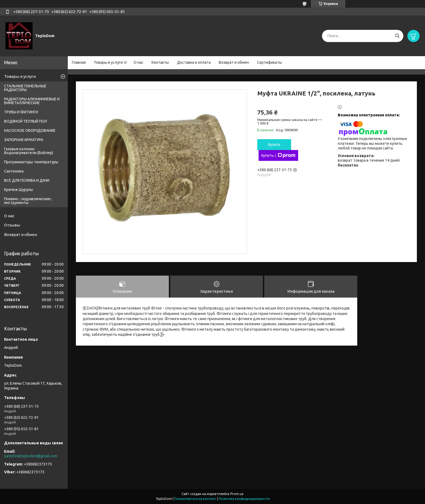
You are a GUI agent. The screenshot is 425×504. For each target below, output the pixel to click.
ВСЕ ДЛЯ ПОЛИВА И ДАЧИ (27, 180)
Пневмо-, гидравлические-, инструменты (28, 201)
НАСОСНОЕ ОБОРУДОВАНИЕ (30, 130)
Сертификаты (269, 62)
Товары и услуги (108, 62)
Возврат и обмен (234, 62)
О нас (139, 62)
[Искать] (397, 36)
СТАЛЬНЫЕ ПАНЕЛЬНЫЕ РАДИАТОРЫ (25, 88)
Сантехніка (14, 171)
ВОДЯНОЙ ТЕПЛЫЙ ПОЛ (25, 121)
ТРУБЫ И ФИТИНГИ (21, 112)
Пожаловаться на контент (195, 499)
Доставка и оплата (194, 62)
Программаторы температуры (31, 162)
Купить (274, 145)
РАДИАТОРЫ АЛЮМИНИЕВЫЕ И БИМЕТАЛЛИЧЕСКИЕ (32, 101)
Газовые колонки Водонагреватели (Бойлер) (29, 151)
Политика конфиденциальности (244, 499)
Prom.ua (237, 494)
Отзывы (12, 225)
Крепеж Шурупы (19, 190)
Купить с (278, 155)
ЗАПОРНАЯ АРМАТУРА (24, 140)
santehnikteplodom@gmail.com (31, 456)
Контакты (160, 62)
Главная (79, 62)
